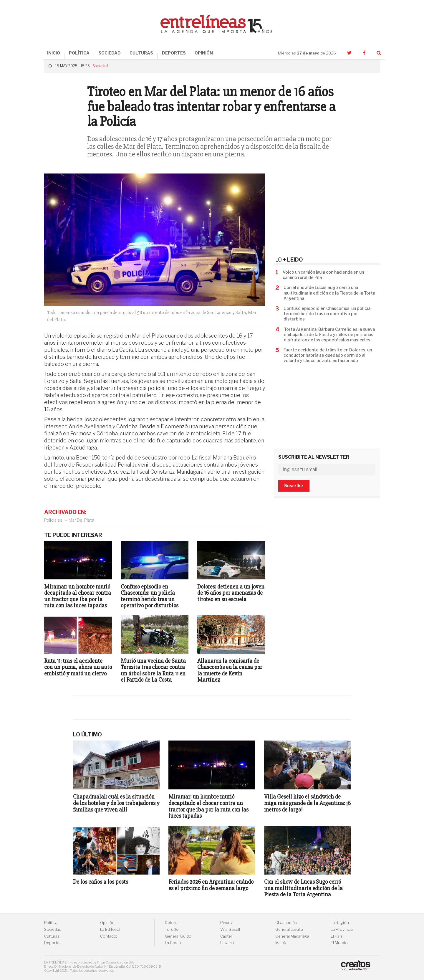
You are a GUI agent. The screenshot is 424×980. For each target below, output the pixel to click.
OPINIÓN (204, 53)
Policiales (53, 520)
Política (51, 923)
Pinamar (228, 923)
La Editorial (110, 929)
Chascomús (286, 923)
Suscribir (294, 486)
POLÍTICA (79, 53)
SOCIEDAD (110, 53)
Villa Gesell (230, 929)
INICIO (54, 53)
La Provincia (342, 929)
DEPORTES (174, 53)
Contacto (109, 936)
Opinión (107, 923)
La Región (340, 923)
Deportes (53, 943)
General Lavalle (289, 929)
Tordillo (172, 929)
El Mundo (339, 943)
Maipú (281, 943)
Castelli (227, 936)
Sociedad (100, 66)
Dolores (172, 923)
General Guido (178, 936)
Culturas (52, 936)
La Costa (173, 943)
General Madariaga (292, 936)
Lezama (227, 943)
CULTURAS (141, 53)
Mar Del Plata (81, 520)
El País (337, 936)
